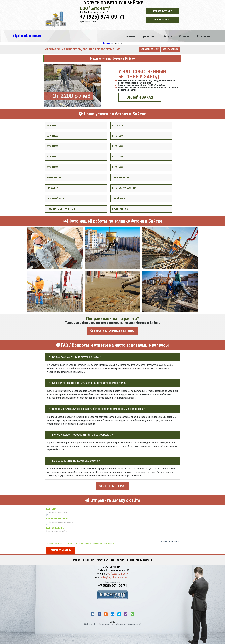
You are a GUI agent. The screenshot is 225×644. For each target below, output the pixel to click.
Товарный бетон (121, 178)
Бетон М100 (52, 125)
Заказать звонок (150, 49)
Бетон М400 (52, 157)
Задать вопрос (170, 49)
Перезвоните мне (162, 11)
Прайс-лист (149, 36)
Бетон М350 (118, 146)
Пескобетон (53, 188)
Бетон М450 (118, 157)
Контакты (204, 36)
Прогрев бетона (120, 209)
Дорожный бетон (56, 198)
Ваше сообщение (55, 527)
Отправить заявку (61, 549)
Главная (130, 36)
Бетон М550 (118, 167)
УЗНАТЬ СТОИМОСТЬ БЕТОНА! (113, 331)
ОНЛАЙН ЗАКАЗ (140, 97)
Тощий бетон (119, 198)
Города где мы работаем (140, 558)
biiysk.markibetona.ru (27, 36)
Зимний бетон (54, 178)
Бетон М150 (118, 125)
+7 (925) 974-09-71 (102, 17)
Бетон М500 (52, 167)
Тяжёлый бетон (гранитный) (61, 209)
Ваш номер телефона (57, 517)
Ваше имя (51, 508)
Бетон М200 (52, 136)
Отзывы (185, 36)
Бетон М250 (118, 136)
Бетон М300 (52, 146)
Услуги (168, 36)
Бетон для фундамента (124, 188)
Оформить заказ (162, 20)
